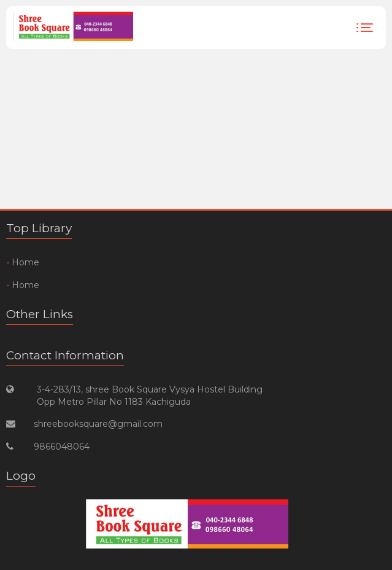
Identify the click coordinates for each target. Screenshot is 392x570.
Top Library (39, 228)
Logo (21, 476)
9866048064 (62, 447)
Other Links (40, 314)
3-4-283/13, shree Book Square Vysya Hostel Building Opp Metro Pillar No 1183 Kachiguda (150, 396)
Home (25, 262)
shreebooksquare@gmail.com (98, 424)
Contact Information (65, 355)
